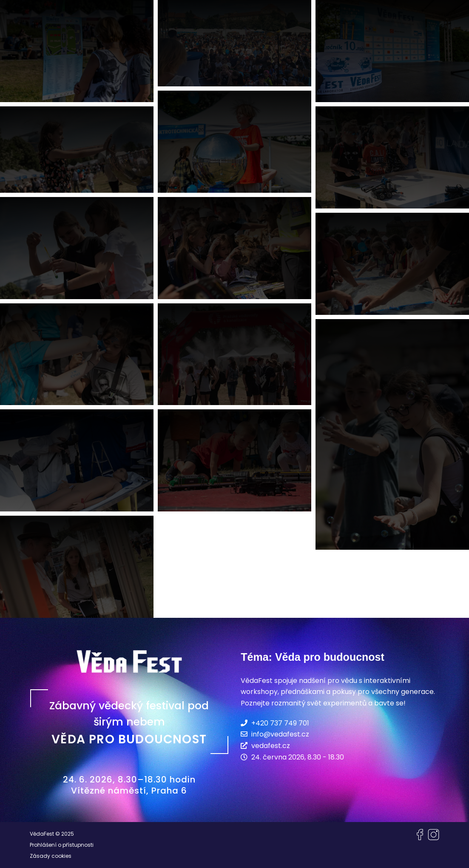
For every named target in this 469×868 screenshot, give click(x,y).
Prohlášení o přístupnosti (62, 845)
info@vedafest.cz (275, 734)
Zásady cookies (51, 856)
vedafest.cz (265, 745)
